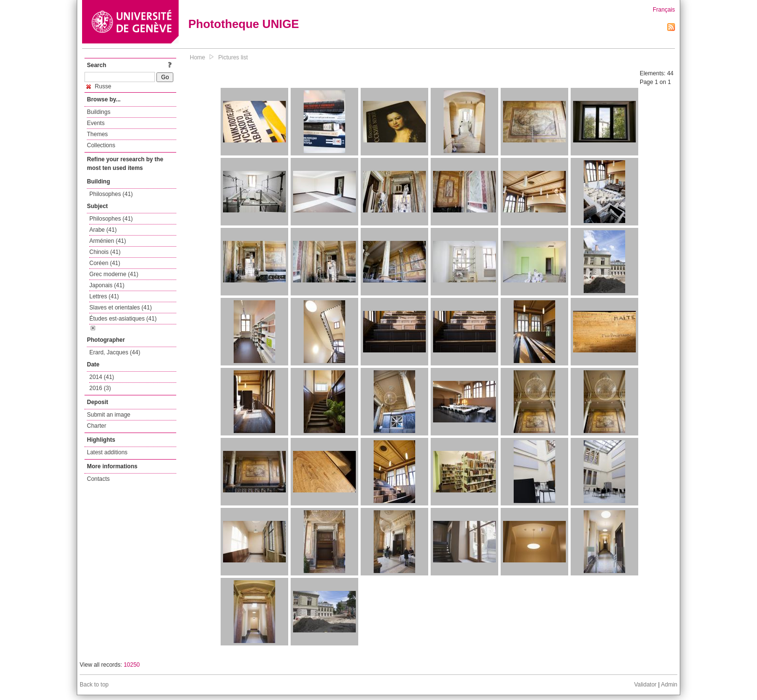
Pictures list (233, 57)
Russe (99, 86)
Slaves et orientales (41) (120, 308)
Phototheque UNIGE (244, 24)
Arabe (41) (103, 230)
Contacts (98, 479)
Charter (97, 426)
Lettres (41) (104, 296)
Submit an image (109, 415)
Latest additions (107, 452)
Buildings (99, 112)
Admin (669, 685)
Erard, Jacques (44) (115, 352)
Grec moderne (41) (114, 274)
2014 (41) (102, 377)
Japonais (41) (107, 285)
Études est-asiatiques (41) (123, 319)
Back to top (94, 685)
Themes (97, 134)
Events (96, 123)
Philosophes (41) (111, 194)
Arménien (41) (108, 241)
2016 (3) (100, 388)
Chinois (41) (105, 252)
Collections (101, 145)
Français (664, 10)
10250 (132, 665)
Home (197, 57)
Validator (645, 685)
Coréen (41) (105, 263)
